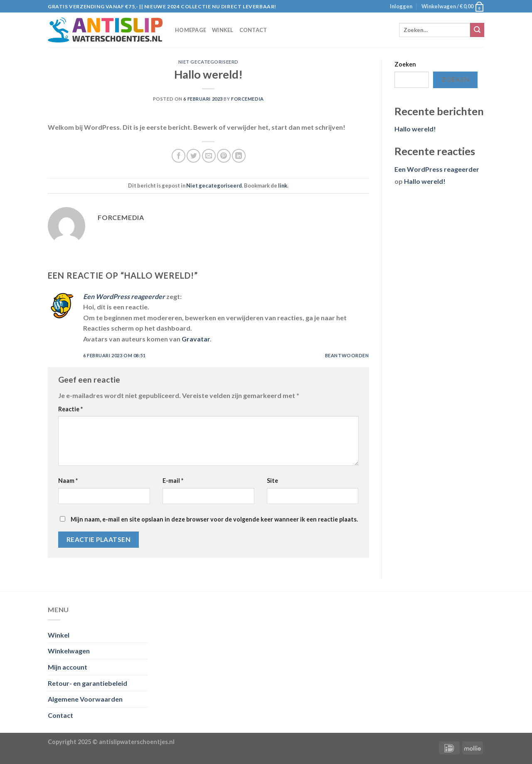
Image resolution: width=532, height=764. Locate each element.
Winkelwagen (69, 651)
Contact (253, 30)
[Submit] (477, 30)
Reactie (70, 409)
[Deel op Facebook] (179, 156)
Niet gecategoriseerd (208, 62)
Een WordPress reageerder (124, 296)
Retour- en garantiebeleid (87, 683)
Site (272, 481)
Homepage (191, 30)
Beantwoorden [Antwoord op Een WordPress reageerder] (347, 355)
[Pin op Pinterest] (224, 156)
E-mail (173, 481)
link (283, 185)
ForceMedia (248, 99)
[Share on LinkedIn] (239, 156)
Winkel (223, 30)
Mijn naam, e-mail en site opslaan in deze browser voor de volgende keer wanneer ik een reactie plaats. (214, 519)
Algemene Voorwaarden (85, 699)
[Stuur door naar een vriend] (209, 156)
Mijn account (68, 667)
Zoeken (405, 64)
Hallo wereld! (415, 129)
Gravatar (196, 339)
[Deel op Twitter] (193, 156)
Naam (68, 481)
